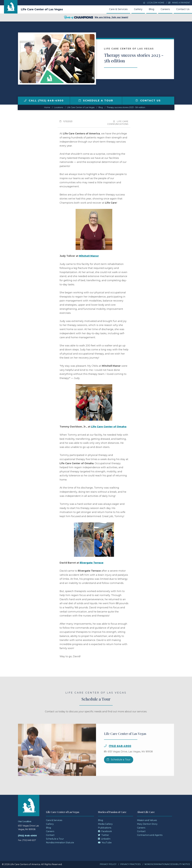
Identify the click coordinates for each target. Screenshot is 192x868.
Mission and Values (147, 820)
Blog (152, 9)
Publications (105, 828)
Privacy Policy (108, 864)
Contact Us (183, 9)
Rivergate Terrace (92, 563)
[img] (25, 100)
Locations (59, 107)
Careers (165, 9)
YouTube (105, 843)
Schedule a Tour (96, 101)
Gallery (138, 9)
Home (47, 107)
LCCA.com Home (154, 3)
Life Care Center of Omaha (109, 427)
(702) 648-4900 (27, 836)
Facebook (105, 831)
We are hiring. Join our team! (96, 17)
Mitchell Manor (89, 256)
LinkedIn (104, 839)
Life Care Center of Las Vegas (42, 9)
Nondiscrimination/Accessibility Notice (167, 864)
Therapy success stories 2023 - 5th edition (126, 107)
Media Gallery (105, 824)
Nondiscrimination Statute (60, 843)
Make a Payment (179, 3)
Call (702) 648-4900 (44, 101)
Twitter (104, 835)
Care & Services (118, 9)
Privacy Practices (130, 864)
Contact (50, 835)
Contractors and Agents (150, 835)
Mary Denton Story (147, 824)
